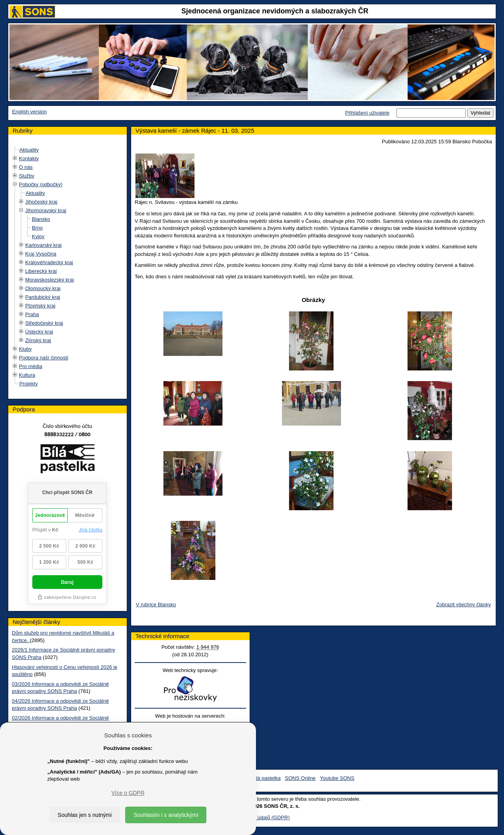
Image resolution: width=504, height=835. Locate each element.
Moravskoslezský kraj (50, 280)
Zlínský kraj (38, 340)
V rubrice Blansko (156, 604)
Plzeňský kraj (40, 306)
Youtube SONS (337, 778)
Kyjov (38, 236)
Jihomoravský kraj (46, 210)
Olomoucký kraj (43, 288)
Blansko (41, 219)
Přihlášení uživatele (367, 113)
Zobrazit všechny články (464, 604)
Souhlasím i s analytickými (166, 815)
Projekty (29, 384)
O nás (26, 167)
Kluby (25, 349)
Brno (37, 228)
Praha (32, 314)
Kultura (27, 375)
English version (30, 112)
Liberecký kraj (41, 271)
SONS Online (300, 778)
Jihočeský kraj (41, 202)
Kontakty (29, 158)
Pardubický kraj (43, 297)
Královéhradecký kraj (49, 262)
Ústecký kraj (39, 332)
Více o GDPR (128, 793)
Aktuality (29, 150)
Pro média (31, 366)
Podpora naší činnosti (44, 358)
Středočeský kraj (44, 323)
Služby (27, 176)
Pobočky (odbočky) (41, 184)
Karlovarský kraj (43, 245)
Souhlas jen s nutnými (85, 815)
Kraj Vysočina (41, 254)
